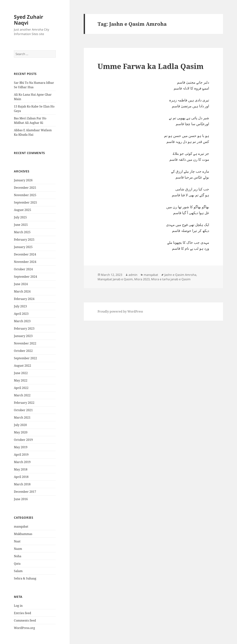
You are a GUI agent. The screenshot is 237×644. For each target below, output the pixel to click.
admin (133, 275)
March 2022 (22, 395)
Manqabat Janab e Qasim (115, 279)
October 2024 (23, 269)
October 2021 (23, 410)
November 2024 (25, 262)
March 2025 (22, 232)
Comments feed (25, 620)
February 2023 (24, 328)
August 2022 (22, 366)
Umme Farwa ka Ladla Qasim (151, 66)
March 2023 (22, 321)
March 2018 (22, 484)
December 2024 (25, 254)
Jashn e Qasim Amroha (180, 275)
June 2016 (21, 499)
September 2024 (25, 277)
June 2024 (21, 284)
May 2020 (21, 432)
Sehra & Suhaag (25, 578)
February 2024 (24, 299)
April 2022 (21, 388)
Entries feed (22, 613)
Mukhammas (23, 534)
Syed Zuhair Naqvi (29, 20)
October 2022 (23, 351)
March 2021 (22, 417)
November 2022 (25, 343)
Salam (18, 571)
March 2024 (22, 291)
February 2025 (24, 240)
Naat (17, 541)
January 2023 (23, 336)
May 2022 (21, 380)
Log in (18, 606)
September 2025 (25, 202)
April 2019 (21, 455)
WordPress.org (24, 628)
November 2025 (25, 195)
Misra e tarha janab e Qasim (171, 279)
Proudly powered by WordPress (120, 311)
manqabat (21, 526)
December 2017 (25, 492)
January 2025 (23, 247)
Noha (18, 556)
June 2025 (21, 225)
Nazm (18, 549)
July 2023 (20, 306)
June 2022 (21, 373)
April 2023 (21, 314)
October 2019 (23, 440)
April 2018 (21, 477)
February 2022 (24, 403)
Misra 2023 (142, 279)
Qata (17, 564)
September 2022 (25, 358)
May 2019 (21, 447)
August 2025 (22, 210)
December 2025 (25, 188)
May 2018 (21, 469)
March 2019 (22, 462)
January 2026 (23, 180)
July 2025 (20, 217)
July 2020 (20, 425)
